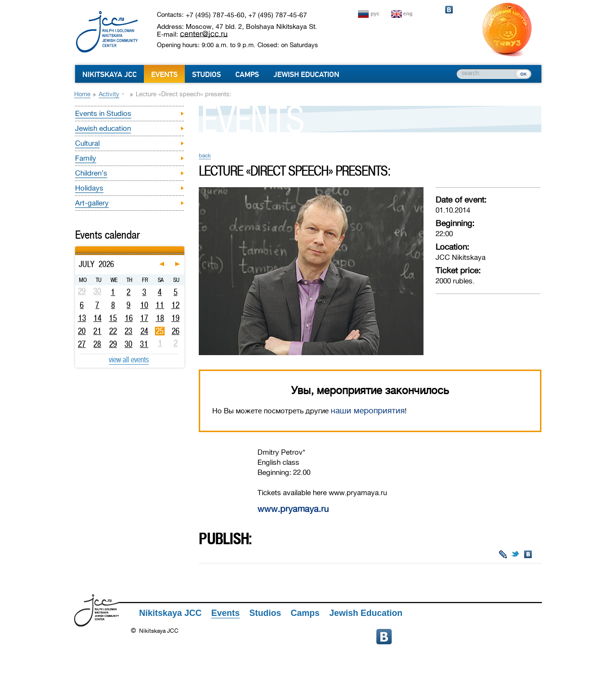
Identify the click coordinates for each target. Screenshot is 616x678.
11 (160, 305)
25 (160, 331)
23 (128, 331)
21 (97, 331)
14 (97, 318)
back (205, 155)
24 (144, 331)
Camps (247, 75)
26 (176, 331)
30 (128, 344)
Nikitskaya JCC (109, 75)
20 (82, 331)
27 (82, 344)
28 (97, 344)
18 (160, 318)
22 (113, 331)
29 (113, 344)
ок (523, 74)
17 (144, 318)
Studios (206, 75)
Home (82, 94)
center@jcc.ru (204, 34)
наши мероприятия (368, 411)
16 (129, 318)
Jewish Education (306, 75)
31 (144, 344)
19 (175, 318)
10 (144, 305)
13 (82, 318)
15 (113, 318)
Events (164, 75)
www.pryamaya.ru (293, 509)
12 (175, 305)
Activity (109, 94)
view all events (129, 359)
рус (375, 13)
